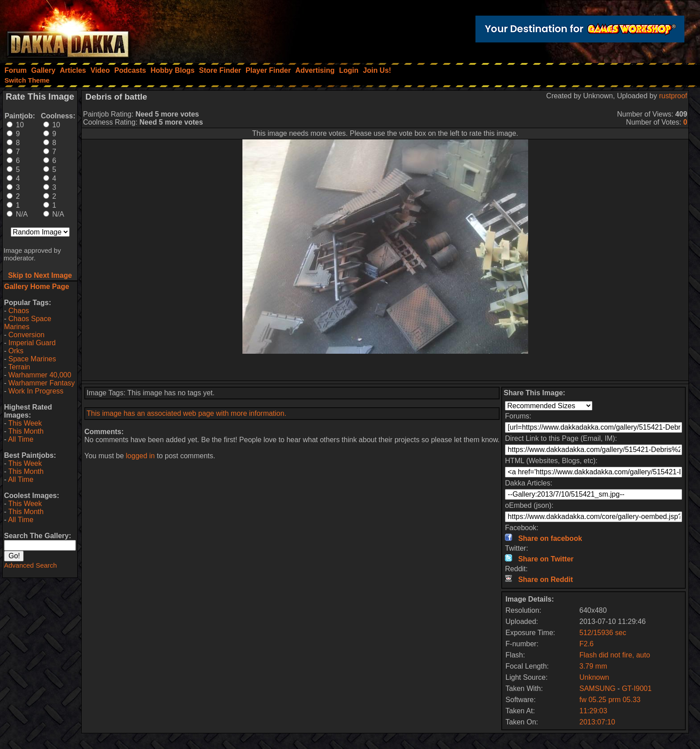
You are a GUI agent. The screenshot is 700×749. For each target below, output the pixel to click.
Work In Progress (36, 391)
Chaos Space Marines (28, 323)
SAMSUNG (598, 688)
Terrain (19, 367)
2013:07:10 (597, 722)
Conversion (27, 335)
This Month (26, 431)
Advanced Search (30, 565)
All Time (21, 439)
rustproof (673, 96)
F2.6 (587, 644)
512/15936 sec (603, 633)
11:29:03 (593, 711)
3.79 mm (593, 666)
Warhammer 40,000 (40, 375)
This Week (25, 423)
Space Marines (32, 359)
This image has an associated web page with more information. (186, 413)
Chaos (19, 311)
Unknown (594, 677)
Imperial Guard (32, 343)
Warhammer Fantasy (42, 383)
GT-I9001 (637, 688)
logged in (140, 456)
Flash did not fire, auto (615, 655)
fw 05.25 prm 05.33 (610, 700)
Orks (16, 351)
